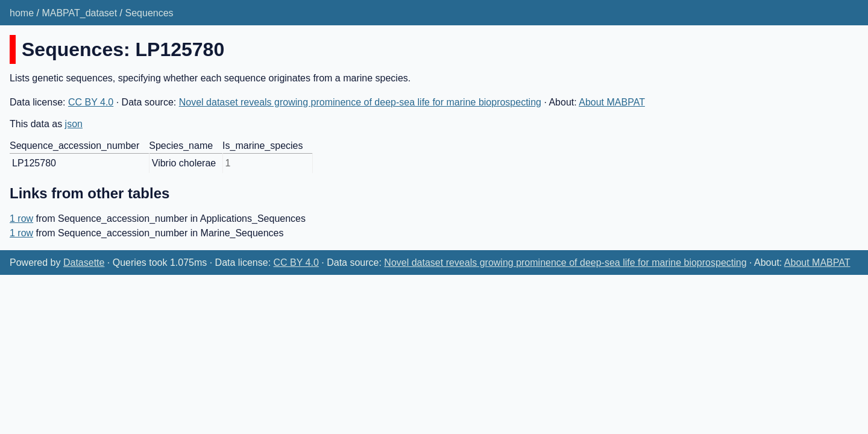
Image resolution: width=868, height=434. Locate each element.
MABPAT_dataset (79, 13)
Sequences (149, 13)
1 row (21, 219)
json (74, 124)
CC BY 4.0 (91, 102)
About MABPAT (612, 102)
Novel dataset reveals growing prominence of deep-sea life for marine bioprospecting (360, 102)
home (22, 13)
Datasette (84, 263)
